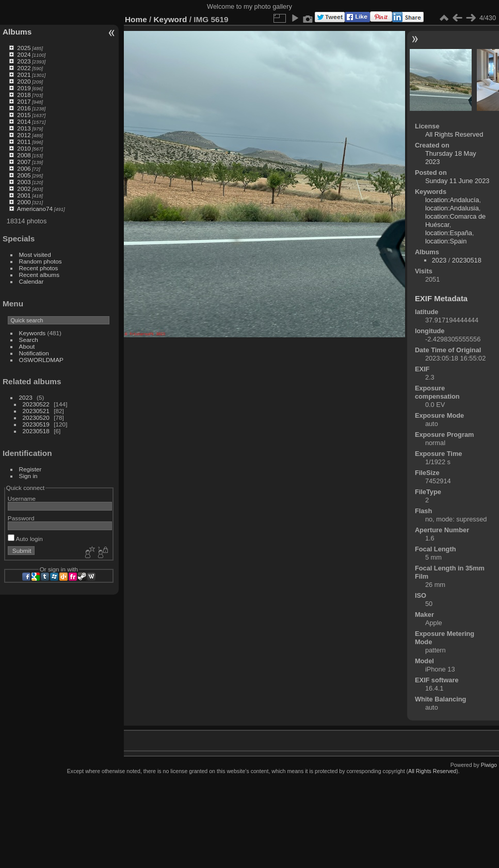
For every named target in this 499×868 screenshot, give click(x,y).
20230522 (36, 404)
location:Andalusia (452, 208)
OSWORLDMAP (41, 360)
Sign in (28, 476)
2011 (24, 142)
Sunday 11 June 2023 (457, 181)
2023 (24, 61)
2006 (24, 168)
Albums (17, 32)
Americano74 (35, 209)
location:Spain (446, 241)
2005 (24, 175)
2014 (24, 121)
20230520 (36, 417)
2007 (24, 162)
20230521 (36, 411)
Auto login (25, 539)
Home (136, 19)
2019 (24, 88)
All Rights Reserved (454, 134)
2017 (24, 101)
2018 (24, 95)
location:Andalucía (452, 200)
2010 (24, 148)
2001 (24, 195)
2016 (24, 108)
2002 (24, 189)
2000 (24, 202)
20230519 (36, 424)
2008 (24, 155)
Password (21, 518)
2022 (24, 68)
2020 (24, 81)
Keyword (171, 19)
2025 (24, 48)
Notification (34, 353)
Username (22, 498)
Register (30, 469)
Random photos (41, 261)
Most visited (35, 255)
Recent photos (39, 268)
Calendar (31, 281)
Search (29, 340)
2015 (24, 115)
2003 (24, 182)
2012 (24, 135)
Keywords (33, 333)
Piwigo (489, 765)
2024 (24, 54)
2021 (24, 75)
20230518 (36, 431)
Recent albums (39, 275)
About (27, 346)
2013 (24, 128)
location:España (449, 233)
